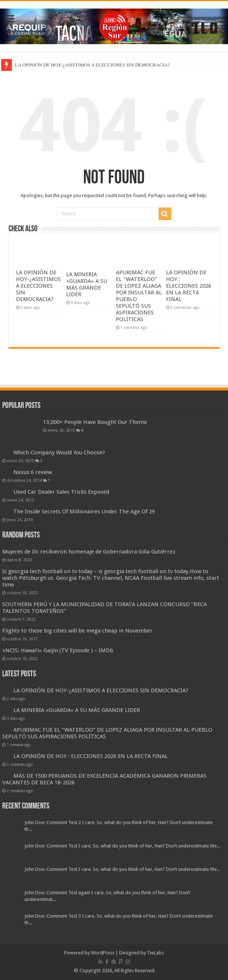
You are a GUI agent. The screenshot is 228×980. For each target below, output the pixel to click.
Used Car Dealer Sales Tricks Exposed (61, 492)
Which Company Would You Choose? (59, 453)
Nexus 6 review (33, 472)
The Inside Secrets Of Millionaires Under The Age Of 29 (84, 512)
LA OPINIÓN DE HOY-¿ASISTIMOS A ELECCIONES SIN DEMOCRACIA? (92, 65)
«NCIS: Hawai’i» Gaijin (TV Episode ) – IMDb (58, 650)
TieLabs (155, 953)
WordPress (103, 953)
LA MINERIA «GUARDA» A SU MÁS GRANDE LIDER (87, 284)
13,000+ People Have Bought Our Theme (95, 422)
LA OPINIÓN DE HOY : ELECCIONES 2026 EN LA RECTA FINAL (189, 286)
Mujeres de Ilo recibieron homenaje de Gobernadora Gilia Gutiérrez (89, 552)
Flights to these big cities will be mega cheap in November (77, 631)
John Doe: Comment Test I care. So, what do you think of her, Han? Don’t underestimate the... (122, 846)
